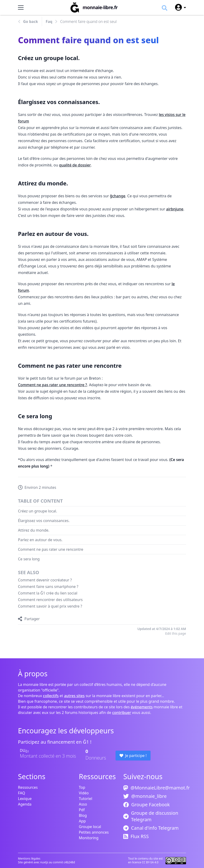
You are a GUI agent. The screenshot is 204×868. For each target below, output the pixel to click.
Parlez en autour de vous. (40, 540)
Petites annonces (94, 832)
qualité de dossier (75, 165)
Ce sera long (29, 559)
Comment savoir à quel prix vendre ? (50, 606)
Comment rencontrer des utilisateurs (50, 600)
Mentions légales (29, 859)
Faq (49, 22)
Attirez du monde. (34, 530)
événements (142, 707)
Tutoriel (86, 799)
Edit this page (176, 633)
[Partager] (29, 619)
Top (82, 787)
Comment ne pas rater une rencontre (51, 549)
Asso (83, 804)
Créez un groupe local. (38, 511)
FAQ (21, 793)
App (82, 821)
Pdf (82, 810)
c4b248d (69, 862)
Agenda (25, 804)
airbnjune (175, 209)
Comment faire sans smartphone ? (48, 587)
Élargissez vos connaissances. (44, 521)
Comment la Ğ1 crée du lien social (48, 593)
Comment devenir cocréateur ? (45, 580)
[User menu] (179, 7)
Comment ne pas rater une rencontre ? (53, 385)
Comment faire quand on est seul (88, 22)
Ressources (28, 787)
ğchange (118, 196)
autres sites (74, 696)
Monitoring (89, 838)
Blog (83, 815)
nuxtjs (44, 862)
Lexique (25, 799)
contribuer (121, 713)
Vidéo (84, 793)
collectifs (51, 696)
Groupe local (90, 827)
